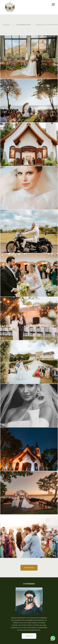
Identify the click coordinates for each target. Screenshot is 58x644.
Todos (6, 25)
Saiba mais (29, 636)
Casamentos (23, 25)
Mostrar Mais (29, 568)
